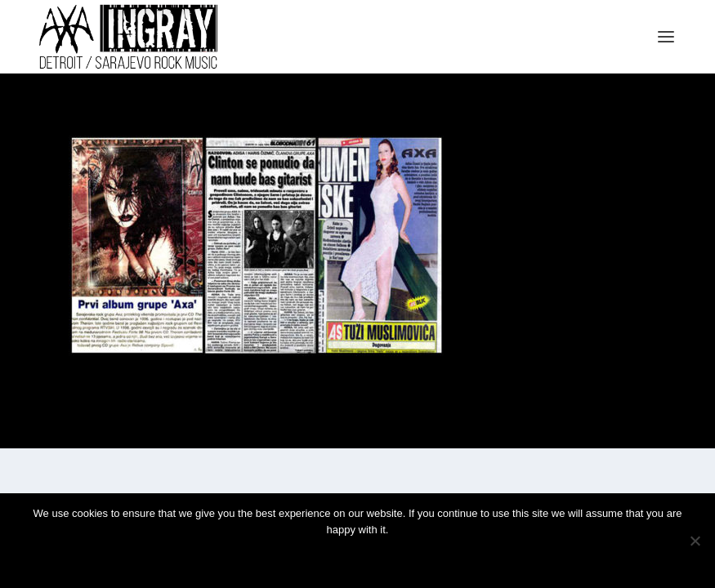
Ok (299, 557)
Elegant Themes (115, 429)
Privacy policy (380, 557)
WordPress (217, 429)
